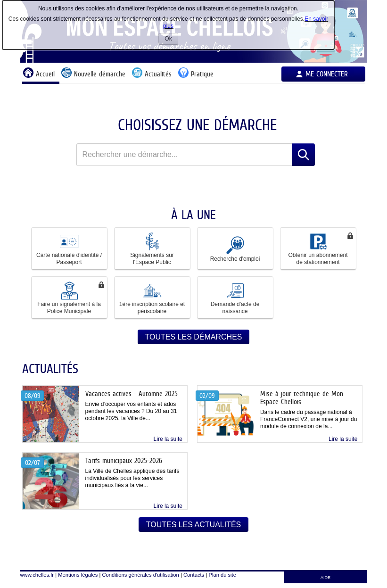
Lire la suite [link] (168, 439)
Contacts (194, 575)
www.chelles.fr (37, 575)
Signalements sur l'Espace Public (152, 248)
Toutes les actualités (194, 525)
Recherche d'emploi (235, 248)
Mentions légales (78, 575)
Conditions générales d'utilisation (141, 575)
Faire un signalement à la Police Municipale (69, 297)
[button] (69, 248)
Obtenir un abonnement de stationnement (318, 248)
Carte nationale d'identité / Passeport (69, 248)
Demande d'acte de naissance (235, 297)
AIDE (325, 578)
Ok (171, 40)
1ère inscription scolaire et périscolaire (152, 297)
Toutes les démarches (194, 337)
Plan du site (222, 575)
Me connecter (327, 74)
